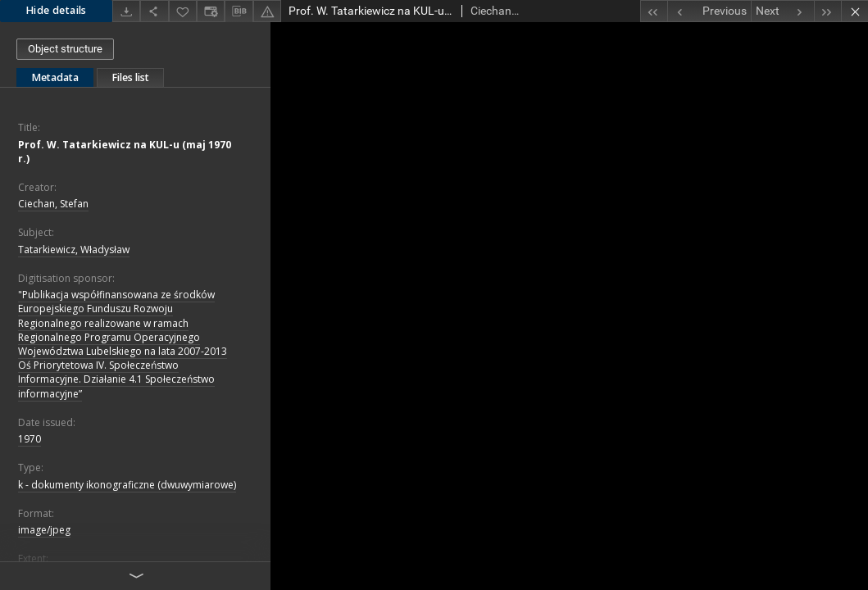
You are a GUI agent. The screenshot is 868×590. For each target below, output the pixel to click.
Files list (130, 77)
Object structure (65, 49)
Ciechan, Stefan (53, 204)
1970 (30, 439)
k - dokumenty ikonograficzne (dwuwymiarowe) (127, 485)
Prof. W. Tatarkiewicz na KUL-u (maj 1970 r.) (125, 152)
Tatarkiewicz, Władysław (74, 250)
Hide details (56, 10)
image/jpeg (44, 530)
